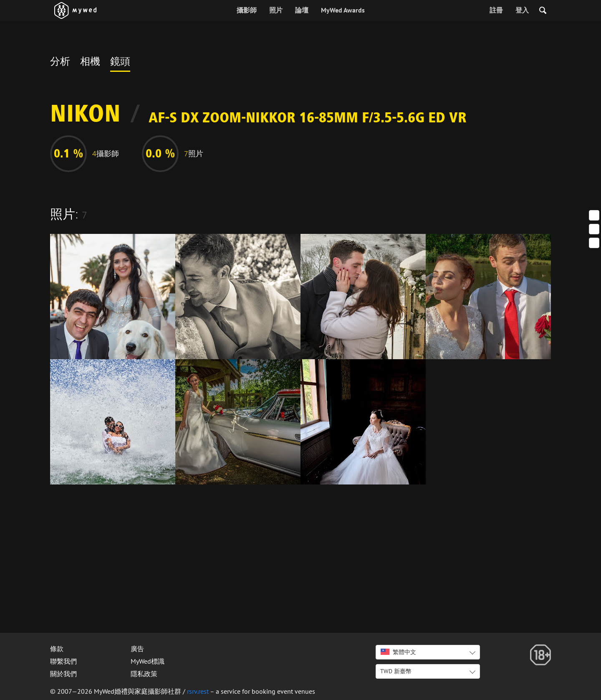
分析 (60, 63)
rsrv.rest (198, 691)
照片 (276, 10)
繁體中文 (398, 652)
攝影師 (247, 10)
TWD (396, 671)
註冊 (496, 10)
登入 (522, 10)
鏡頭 (120, 63)
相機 (90, 63)
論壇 (302, 10)
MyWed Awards (343, 10)
